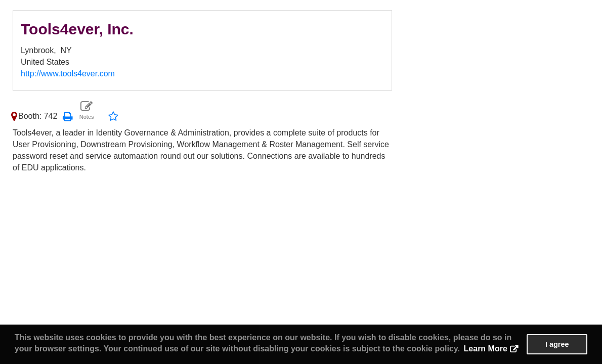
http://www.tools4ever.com (68, 74)
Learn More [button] (486, 349)
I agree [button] (557, 344)
